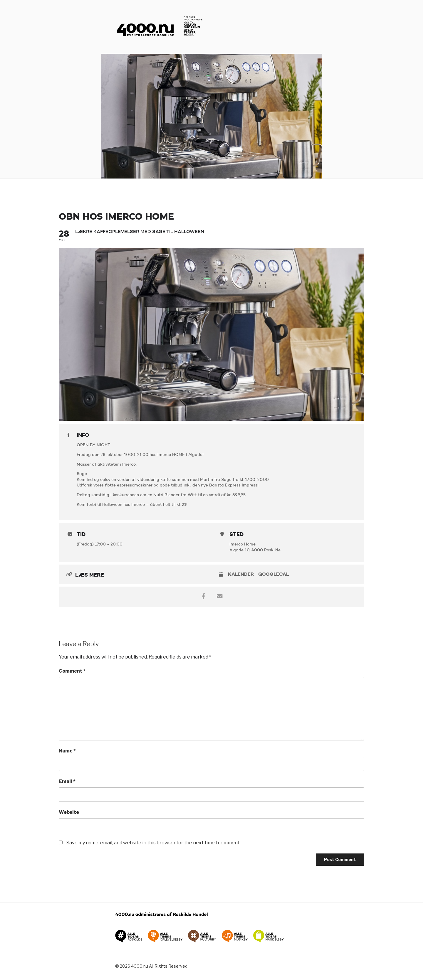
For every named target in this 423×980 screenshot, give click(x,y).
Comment (72, 671)
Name (67, 751)
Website (69, 812)
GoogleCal (273, 574)
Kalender (241, 574)
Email (67, 781)
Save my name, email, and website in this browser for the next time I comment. (153, 843)
